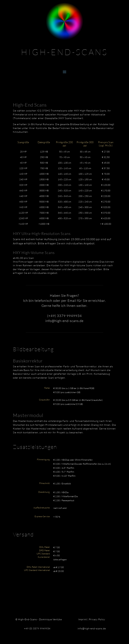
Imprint (83, 619)
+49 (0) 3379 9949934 (37, 628)
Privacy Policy (97, 619)
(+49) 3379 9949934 (64, 316)
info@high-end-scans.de (64, 321)
